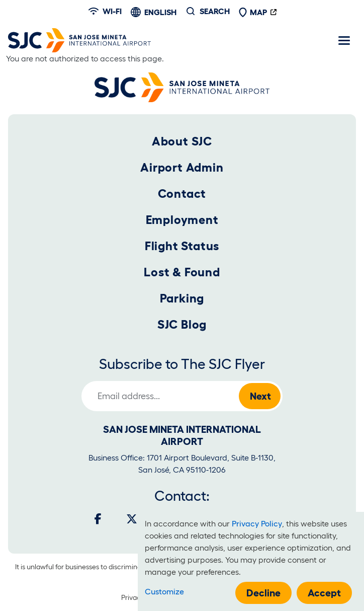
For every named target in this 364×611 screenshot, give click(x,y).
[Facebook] (98, 519)
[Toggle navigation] (344, 40)
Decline (263, 593)
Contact (182, 194)
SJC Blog (182, 324)
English (160, 12)
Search (215, 11)
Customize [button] (164, 591)
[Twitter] (132, 519)
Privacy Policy (257, 523)
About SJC (182, 141)
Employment (182, 220)
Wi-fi (105, 11)
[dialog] (251, 561)
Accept (324, 593)
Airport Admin (182, 167)
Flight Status (182, 246)
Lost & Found (182, 272)
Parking (182, 298)
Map (253, 12)
